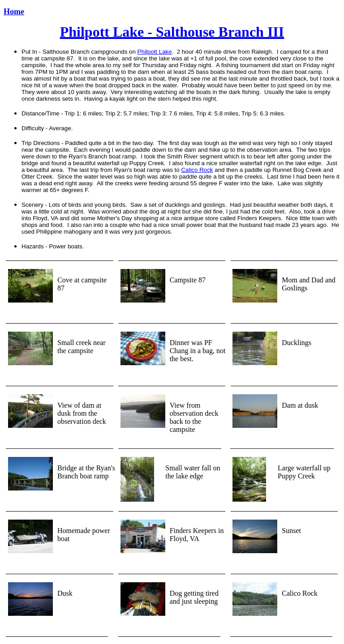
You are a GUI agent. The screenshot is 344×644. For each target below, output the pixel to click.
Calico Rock (197, 170)
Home (14, 12)
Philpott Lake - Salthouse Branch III (172, 32)
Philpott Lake (155, 52)
